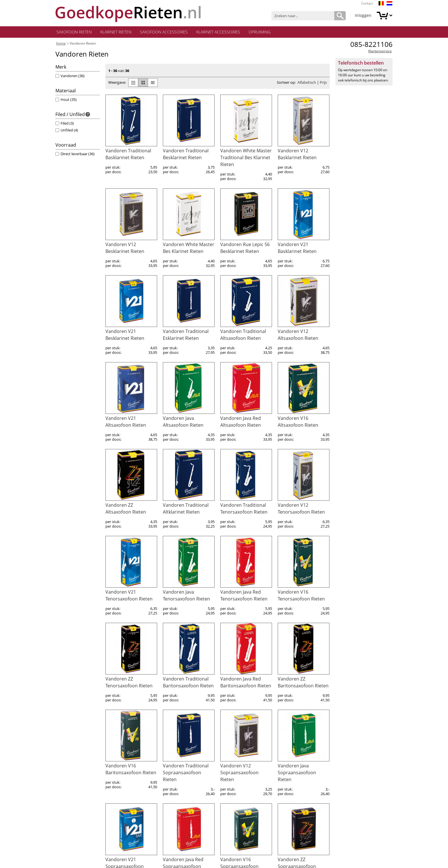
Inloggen (363, 15)
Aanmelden (330, 781)
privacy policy (347, 859)
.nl (129, 12)
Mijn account (68, 770)
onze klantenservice (182, 770)
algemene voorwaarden (178, 859)
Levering (64, 790)
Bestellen (64, 784)
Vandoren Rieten (83, 45)
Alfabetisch (307, 84)
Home (61, 45)
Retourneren (68, 811)
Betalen (63, 797)
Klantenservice (380, 52)
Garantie (64, 804)
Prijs (323, 84)
